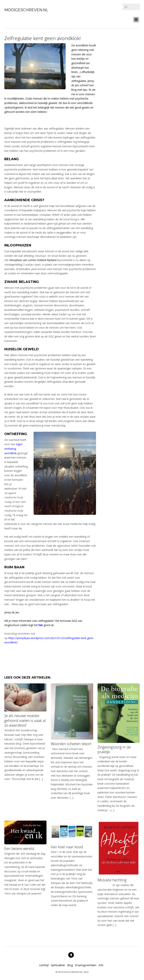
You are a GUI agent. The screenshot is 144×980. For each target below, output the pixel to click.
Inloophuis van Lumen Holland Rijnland (33, 260)
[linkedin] (14, 19)
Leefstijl (44, 965)
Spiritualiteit (58, 965)
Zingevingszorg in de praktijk (114, 749)
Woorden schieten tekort (71, 744)
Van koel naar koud (67, 847)
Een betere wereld (19, 849)
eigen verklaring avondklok (13, 449)
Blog (70, 965)
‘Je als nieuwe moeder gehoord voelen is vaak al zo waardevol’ (25, 720)
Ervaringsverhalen (86, 965)
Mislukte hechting (112, 880)
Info (101, 965)
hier (41, 625)
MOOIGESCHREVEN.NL (70, 972)
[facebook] (7, 19)
